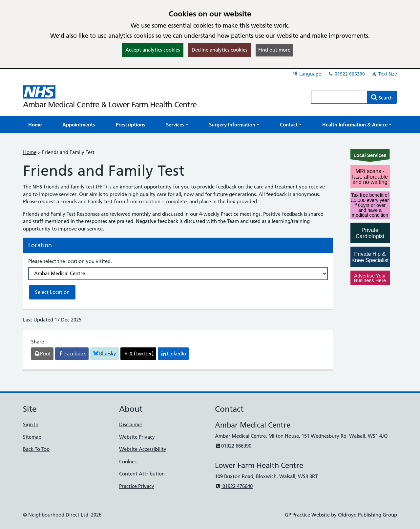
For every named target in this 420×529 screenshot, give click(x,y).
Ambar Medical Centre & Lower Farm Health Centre (110, 105)
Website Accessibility (143, 449)
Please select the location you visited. (70, 261)
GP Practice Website (307, 515)
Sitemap (32, 437)
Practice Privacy (137, 486)
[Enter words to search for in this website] (339, 97)
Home (30, 152)
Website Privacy (137, 437)
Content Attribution (142, 474)
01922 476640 (234, 486)
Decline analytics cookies (220, 50)
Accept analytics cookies (153, 50)
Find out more (274, 50)
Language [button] (307, 74)
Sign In (31, 424)
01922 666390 (346, 74)
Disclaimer (131, 424)
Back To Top (36, 449)
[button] (177, 125)
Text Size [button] (384, 74)
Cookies (128, 462)
